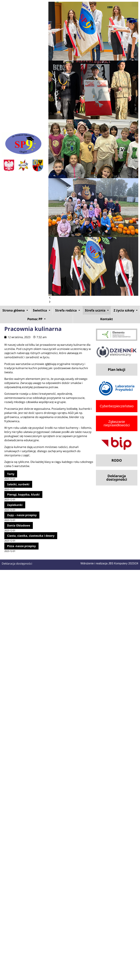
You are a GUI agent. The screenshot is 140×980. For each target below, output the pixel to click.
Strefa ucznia (97, 310)
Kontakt (107, 319)
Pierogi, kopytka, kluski (23, 494)
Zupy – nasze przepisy (22, 515)
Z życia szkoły (126, 310)
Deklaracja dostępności (17, 564)
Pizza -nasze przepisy (21, 546)
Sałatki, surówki (18, 484)
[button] (93, 298)
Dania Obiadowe (19, 525)
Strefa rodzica (68, 310)
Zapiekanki (15, 505)
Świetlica (42, 310)
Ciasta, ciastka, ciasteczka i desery (31, 536)
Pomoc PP (36, 319)
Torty (11, 474)
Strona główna (15, 310)
